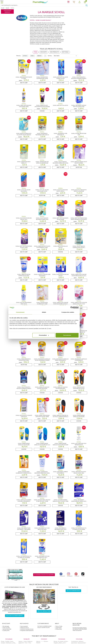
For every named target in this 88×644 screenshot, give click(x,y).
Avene (12, 641)
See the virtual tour (44, 611)
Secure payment (24, 626)
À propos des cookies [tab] (68, 312)
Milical (60, 643)
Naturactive (74, 643)
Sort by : (50, 56)
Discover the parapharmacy (15, 616)
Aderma (20, 641)
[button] (79, 2)
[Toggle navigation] (2, 2)
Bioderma (30, 641)
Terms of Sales (59, 626)
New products (54, 52)
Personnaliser (44, 335)
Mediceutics (9, 643)
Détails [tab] (44, 312)
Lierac (64, 643)
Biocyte (55, 641)
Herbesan (81, 641)
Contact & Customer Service (27, 629)
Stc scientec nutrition (63, 641)
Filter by (18, 56)
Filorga (3, 641)
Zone (32, 56)
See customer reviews (73, 591)
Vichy (29, 643)
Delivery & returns (25, 628)
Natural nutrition (82, 643)
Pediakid (38, 643)
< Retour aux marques (7, 11)
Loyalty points (6, 631)
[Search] (43, 5)
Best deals (65, 52)
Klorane (46, 641)
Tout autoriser (67, 335)
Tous (36, 52)
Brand (39, 56)
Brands (7, 8)
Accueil (3, 8)
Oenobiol (56, 643)
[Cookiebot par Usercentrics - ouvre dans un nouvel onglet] (72, 308)
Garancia (3, 643)
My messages (6, 626)
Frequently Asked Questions (27, 631)
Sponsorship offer (7, 629)
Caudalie (7, 641)
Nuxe (26, 643)
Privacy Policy (59, 629)
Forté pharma (75, 641)
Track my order (6, 628)
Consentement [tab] (20, 312)
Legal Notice (59, 628)
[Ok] (87, 5)
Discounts (44, 52)
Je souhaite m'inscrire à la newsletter (44, 575)
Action (25, 56)
